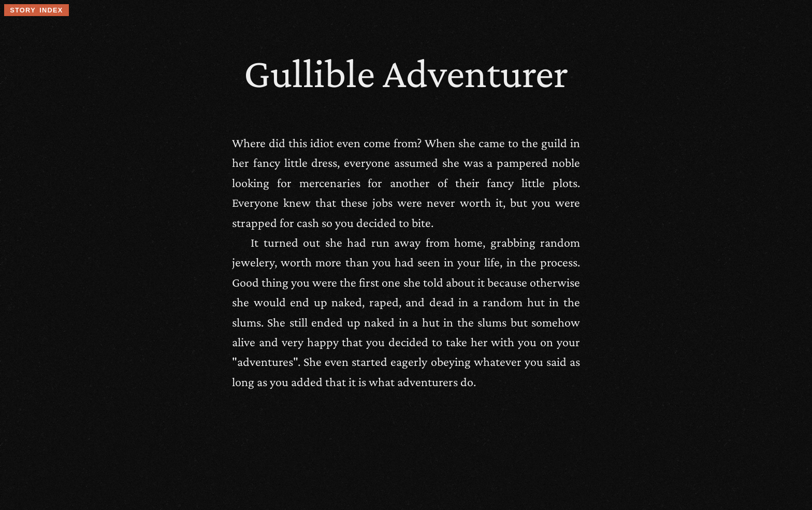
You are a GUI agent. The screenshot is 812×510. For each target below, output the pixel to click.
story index (36, 10)
